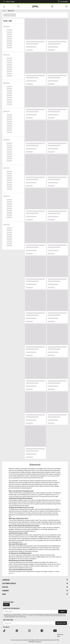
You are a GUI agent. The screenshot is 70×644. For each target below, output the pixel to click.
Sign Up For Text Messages (11, 608)
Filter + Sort (13, 20)
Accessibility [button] (62, 2)
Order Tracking (8, 2)
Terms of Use (27, 616)
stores (12, 573)
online (54, 572)
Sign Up (6, 605)
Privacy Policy (35, 616)
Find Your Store (8, 620)
